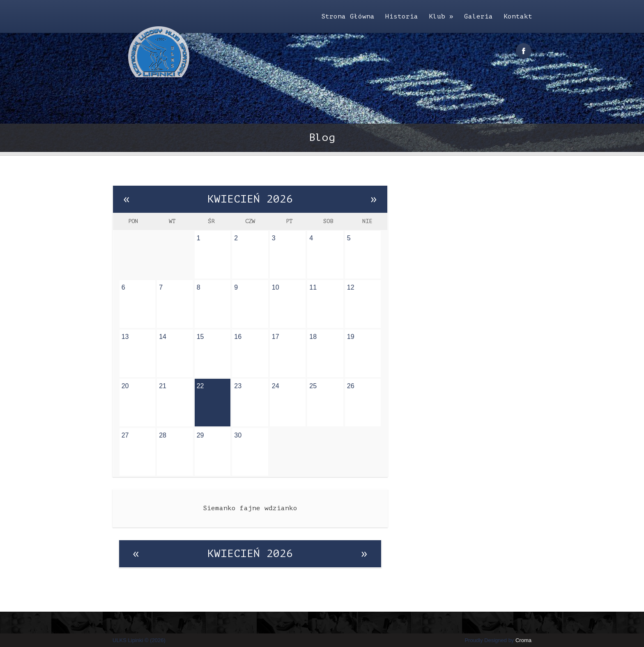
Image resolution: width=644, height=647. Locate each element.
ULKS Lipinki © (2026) (139, 640)
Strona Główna (348, 16)
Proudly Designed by (498, 640)
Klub (441, 16)
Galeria (478, 16)
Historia (402, 16)
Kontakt (518, 16)
